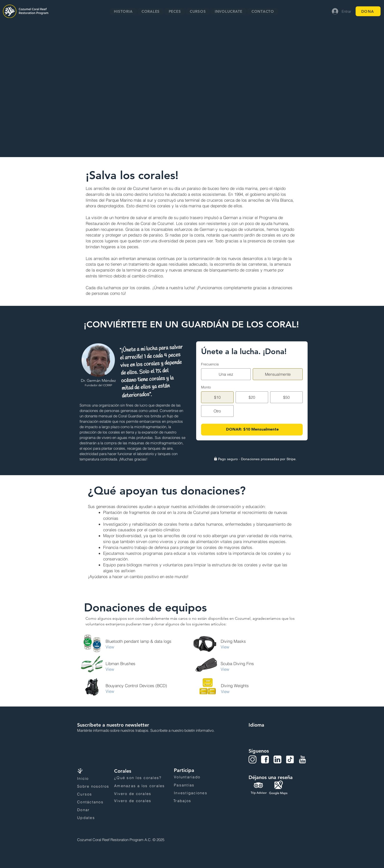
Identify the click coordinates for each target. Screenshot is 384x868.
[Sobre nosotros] (97, 786)
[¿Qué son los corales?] (144, 778)
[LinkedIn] (277, 759)
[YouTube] (302, 759)
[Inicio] (92, 779)
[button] (151, 11)
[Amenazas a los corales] (144, 786)
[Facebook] (265, 759)
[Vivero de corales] (143, 794)
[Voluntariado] (200, 777)
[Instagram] (252, 759)
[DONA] (368, 11)
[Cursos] (93, 794)
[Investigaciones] (200, 793)
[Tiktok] (290, 759)
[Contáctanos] (93, 802)
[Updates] (93, 818)
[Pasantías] (189, 785)
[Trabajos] (200, 801)
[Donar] (93, 810)
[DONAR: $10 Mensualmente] (252, 430)
